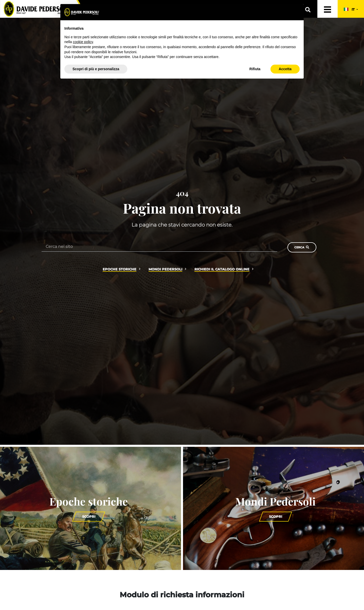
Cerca (302, 247)
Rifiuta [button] (255, 69)
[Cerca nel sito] (159, 246)
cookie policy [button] (83, 42)
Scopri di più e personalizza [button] (96, 69)
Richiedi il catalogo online (222, 269)
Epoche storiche (120, 269)
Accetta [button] (285, 69)
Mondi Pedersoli (165, 269)
